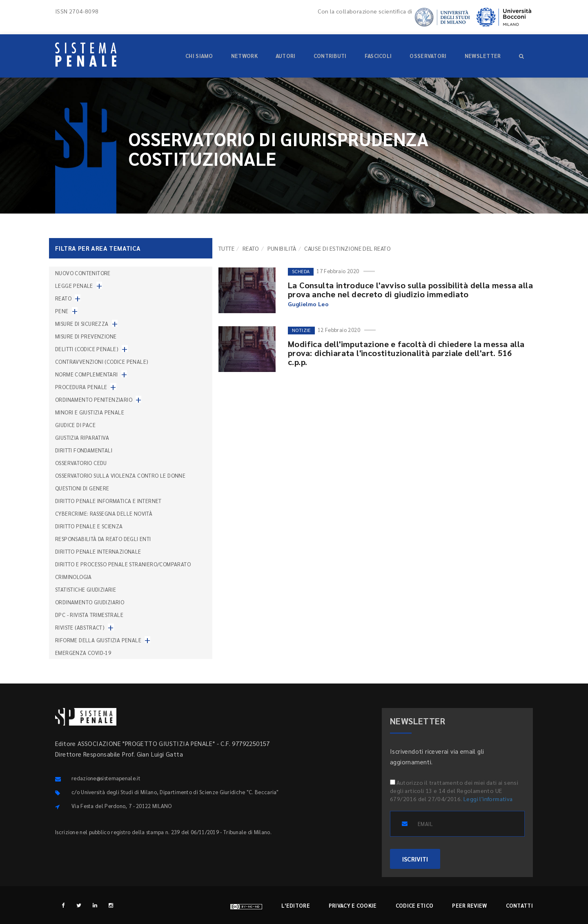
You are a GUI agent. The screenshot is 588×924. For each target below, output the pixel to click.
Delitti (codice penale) (87, 349)
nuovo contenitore (83, 273)
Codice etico (415, 905)
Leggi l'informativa (488, 799)
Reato (251, 248)
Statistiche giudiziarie (86, 589)
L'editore (296, 905)
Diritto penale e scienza (89, 526)
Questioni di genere (82, 488)
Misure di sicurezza (82, 324)
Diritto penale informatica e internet (108, 501)
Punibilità (282, 248)
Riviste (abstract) (80, 627)
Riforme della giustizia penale (98, 640)
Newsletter (483, 56)
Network (244, 56)
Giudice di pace (75, 425)
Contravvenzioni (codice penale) (102, 362)
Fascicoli (378, 56)
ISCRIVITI (415, 859)
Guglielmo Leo (308, 304)
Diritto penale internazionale (98, 551)
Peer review (469, 905)
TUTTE (226, 248)
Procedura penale (81, 387)
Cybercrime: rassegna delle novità (104, 513)
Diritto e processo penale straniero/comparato (123, 564)
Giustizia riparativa (82, 438)
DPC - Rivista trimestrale (89, 615)
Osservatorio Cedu (81, 463)
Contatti (519, 905)
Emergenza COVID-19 (83, 653)
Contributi (330, 56)
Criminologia (73, 577)
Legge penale (74, 286)
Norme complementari (87, 374)
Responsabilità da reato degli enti (103, 539)
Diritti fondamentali (84, 450)
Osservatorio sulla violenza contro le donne (120, 475)
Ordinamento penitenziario (94, 400)
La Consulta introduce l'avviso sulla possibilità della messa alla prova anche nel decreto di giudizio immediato (410, 289)
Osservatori (428, 56)
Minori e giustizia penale (90, 412)
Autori (286, 56)
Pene (62, 311)
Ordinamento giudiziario (90, 602)
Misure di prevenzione (86, 336)
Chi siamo (199, 56)
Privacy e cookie (353, 905)
